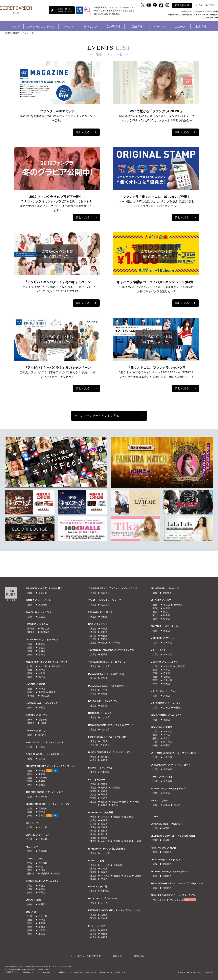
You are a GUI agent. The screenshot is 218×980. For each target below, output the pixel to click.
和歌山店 (45, 629)
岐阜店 (104, 760)
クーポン (160, 27)
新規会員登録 (182, 5)
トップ (15, 27)
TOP (7, 33)
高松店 (104, 632)
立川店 (42, 870)
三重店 (42, 747)
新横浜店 (45, 632)
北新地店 (55, 666)
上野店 (104, 741)
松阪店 (42, 648)
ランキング (90, 27)
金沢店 (42, 774)
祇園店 (52, 692)
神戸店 (42, 670)
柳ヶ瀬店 (43, 720)
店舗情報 (137, 27)
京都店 (42, 654)
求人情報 (201, 27)
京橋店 (104, 617)
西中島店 (43, 809)
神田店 (42, 708)
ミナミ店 (43, 593)
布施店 (177, 708)
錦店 (41, 867)
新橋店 (42, 785)
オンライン (190, 900)
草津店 (42, 889)
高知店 (42, 651)
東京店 (42, 934)
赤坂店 (115, 802)
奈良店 (104, 636)
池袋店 (42, 677)
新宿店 (117, 841)
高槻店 (167, 696)
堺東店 (167, 631)
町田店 (42, 892)
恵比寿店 (43, 605)
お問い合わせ (141, 956)
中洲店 (104, 879)
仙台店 (42, 673)
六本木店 (42, 735)
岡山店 (42, 886)
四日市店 (43, 778)
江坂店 (42, 617)
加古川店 (105, 593)
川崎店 (44, 723)
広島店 (104, 784)
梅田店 (42, 644)
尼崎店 (104, 694)
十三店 (104, 629)
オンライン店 (176, 900)
